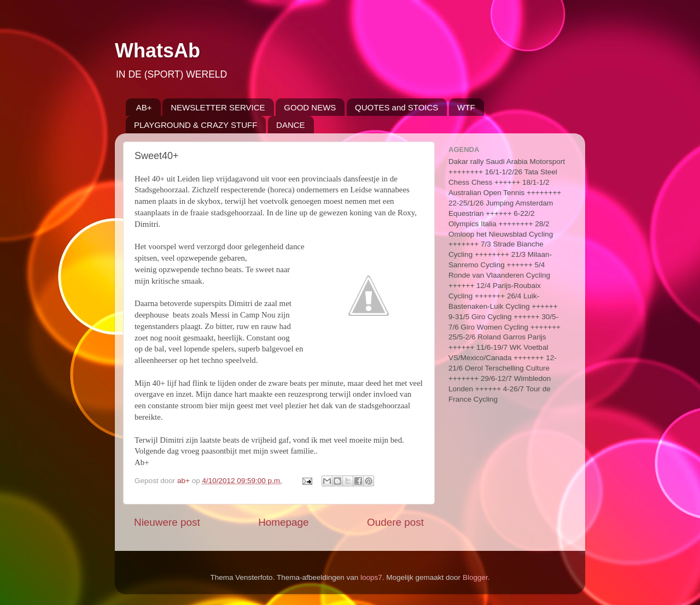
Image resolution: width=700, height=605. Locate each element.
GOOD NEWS (310, 107)
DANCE (291, 125)
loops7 (371, 577)
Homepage (283, 522)
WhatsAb (157, 51)
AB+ (144, 107)
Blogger (475, 577)
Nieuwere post (167, 522)
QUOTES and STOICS (396, 107)
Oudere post (395, 522)
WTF (466, 107)
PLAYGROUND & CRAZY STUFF (196, 125)
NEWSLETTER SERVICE (218, 107)
